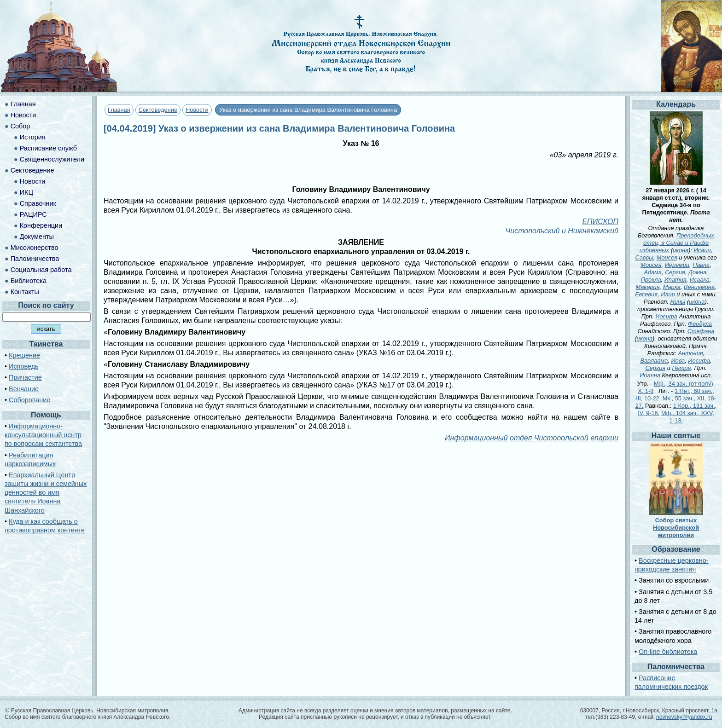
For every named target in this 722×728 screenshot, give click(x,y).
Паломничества (35, 259)
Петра (681, 368)
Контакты (25, 292)
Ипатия (675, 280)
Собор (20, 126)
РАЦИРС (33, 214)
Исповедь (23, 366)
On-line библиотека (668, 652)
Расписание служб (48, 148)
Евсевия (646, 294)
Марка (672, 287)
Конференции (41, 225)
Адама (653, 272)
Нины (678, 302)
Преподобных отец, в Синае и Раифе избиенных (677, 243)
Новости (197, 110)
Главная (119, 110)
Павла (701, 265)
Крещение (24, 355)
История (33, 137)
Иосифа (666, 316)
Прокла (651, 280)
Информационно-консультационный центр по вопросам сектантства (43, 435)
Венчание (24, 389)
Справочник (38, 203)
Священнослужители (52, 159)
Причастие (25, 377)
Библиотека (29, 281)
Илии (668, 294)
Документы (37, 237)
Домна (697, 272)
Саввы (644, 257)
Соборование (29, 400)
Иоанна (650, 375)
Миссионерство (35, 248)
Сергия (675, 272)
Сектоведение (158, 110)
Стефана (701, 331)
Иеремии (677, 265)
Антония (690, 353)
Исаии (702, 250)
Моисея (667, 257)
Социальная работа (41, 270)
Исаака (700, 280)
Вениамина (699, 287)
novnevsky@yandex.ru (684, 717)
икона (681, 250)
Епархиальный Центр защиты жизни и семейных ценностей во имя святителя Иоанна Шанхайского (46, 493)
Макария (647, 287)
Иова (678, 361)
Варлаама (654, 361)
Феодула (700, 324)
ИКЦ (26, 192)
